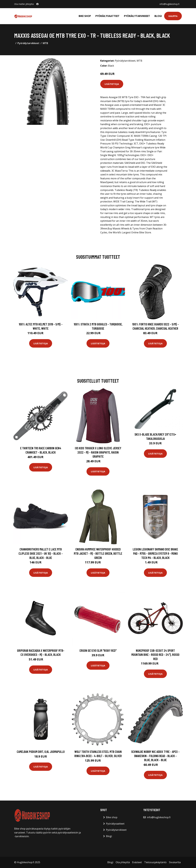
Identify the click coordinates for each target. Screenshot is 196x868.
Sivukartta (175, 862)
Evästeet (137, 862)
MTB (45, 43)
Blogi (158, 16)
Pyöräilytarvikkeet (137, 16)
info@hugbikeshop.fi (169, 4)
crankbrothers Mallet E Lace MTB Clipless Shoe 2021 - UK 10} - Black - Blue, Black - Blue (41, 553)
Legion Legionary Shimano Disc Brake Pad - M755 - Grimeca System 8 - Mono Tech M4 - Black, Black (155, 553)
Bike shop (85, 16)
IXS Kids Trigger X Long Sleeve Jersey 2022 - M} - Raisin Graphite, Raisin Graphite (98, 452)
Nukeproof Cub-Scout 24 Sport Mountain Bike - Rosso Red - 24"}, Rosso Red (155, 655)
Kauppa (173, 16)
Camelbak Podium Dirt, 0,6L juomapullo (41, 752)
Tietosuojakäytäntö (155, 862)
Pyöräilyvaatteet (107, 16)
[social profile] (37, 4)
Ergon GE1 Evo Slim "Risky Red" (98, 650)
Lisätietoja (112, 84)
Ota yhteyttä (123, 862)
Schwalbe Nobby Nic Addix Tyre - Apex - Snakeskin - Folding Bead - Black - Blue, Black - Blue (155, 756)
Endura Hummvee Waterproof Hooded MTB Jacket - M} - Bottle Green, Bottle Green (98, 553)
